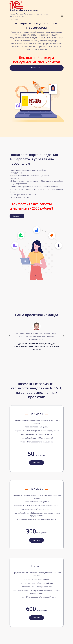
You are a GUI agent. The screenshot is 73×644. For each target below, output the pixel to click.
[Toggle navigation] (62, 16)
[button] (63, 336)
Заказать (17, 216)
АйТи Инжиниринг (29, 15)
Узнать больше (36, 68)
